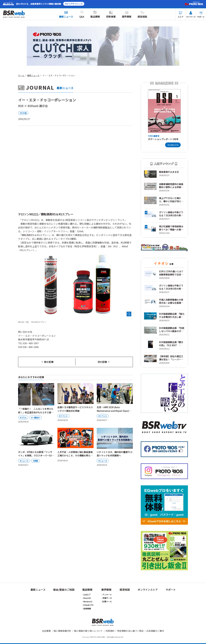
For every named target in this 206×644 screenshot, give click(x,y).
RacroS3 (87, 598)
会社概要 (46, 631)
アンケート (107, 595)
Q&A (82, 14)
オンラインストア (148, 590)
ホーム (21, 75)
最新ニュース (66, 14)
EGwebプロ (88, 605)
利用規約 (110, 631)
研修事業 (111, 14)
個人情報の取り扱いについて (88, 631)
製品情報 (95, 14)
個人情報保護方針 (62, 631)
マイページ (191, 15)
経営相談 (142, 14)
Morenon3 (88, 601)
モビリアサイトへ (74, 4)
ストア (181, 15)
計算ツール (107, 601)
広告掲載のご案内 (155, 631)
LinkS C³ (87, 595)
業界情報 (127, 14)
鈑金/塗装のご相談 (64, 590)
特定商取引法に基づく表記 (130, 631)
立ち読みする (173, 145)
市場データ (107, 598)
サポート (201, 15)
